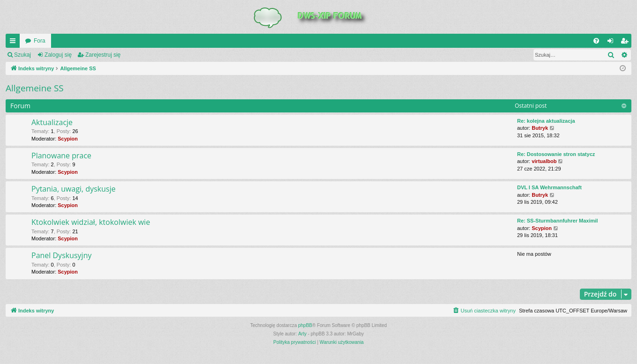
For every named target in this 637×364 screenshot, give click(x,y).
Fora (40, 41)
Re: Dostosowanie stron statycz (556, 154)
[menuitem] (596, 41)
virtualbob (544, 161)
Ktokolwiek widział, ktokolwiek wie (91, 222)
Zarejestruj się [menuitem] (626, 43)
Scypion (68, 139)
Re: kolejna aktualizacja (546, 121)
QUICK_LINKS (15, 43)
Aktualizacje (52, 122)
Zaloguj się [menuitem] (612, 43)
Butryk (540, 128)
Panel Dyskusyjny (61, 255)
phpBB (305, 325)
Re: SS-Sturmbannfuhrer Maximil (557, 221)
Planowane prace (61, 156)
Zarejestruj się (103, 55)
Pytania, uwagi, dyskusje (74, 189)
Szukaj (22, 55)
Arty (303, 334)
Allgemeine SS (35, 88)
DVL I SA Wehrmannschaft (549, 187)
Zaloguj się (58, 55)
